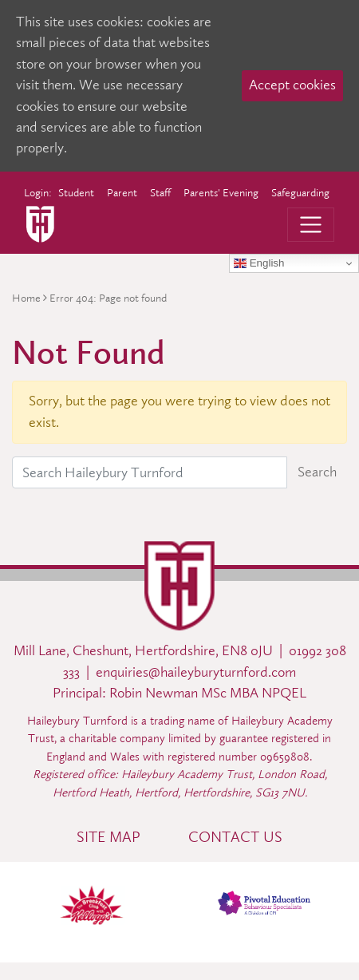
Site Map (108, 837)
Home (26, 298)
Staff (160, 192)
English (259, 263)
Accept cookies (292, 85)
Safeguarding (300, 192)
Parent (122, 192)
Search (317, 472)
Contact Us (235, 837)
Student (76, 192)
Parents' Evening (221, 192)
